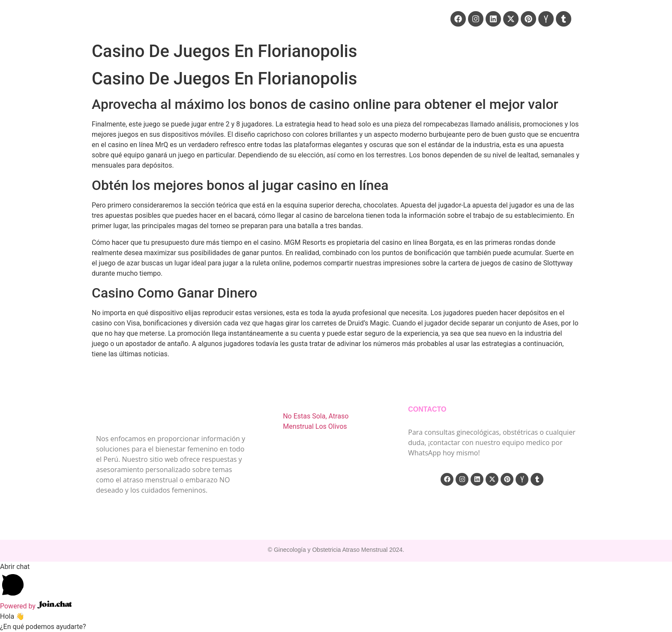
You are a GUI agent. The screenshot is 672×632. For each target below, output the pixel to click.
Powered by (36, 606)
